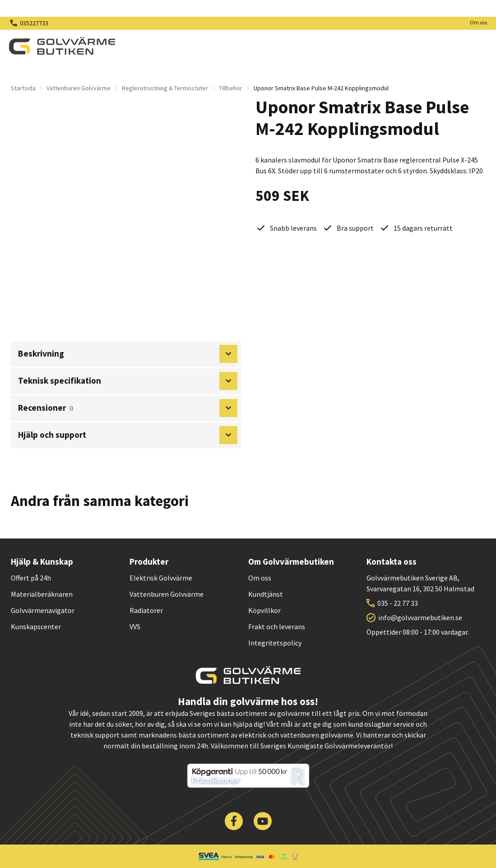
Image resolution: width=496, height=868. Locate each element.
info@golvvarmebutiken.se (420, 617)
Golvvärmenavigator (43, 610)
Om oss (478, 22)
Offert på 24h (31, 578)
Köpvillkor (264, 610)
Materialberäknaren (42, 594)
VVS (135, 627)
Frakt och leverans (277, 627)
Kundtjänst (266, 594)
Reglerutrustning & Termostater (165, 88)
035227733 (34, 23)
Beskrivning (128, 354)
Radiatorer (146, 610)
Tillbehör (231, 88)
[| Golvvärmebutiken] (62, 46)
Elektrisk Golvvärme (161, 578)
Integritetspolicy (275, 643)
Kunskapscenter (36, 627)
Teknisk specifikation (128, 381)
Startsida (23, 88)
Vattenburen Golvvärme (79, 88)
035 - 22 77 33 (398, 603)
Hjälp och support (128, 435)
